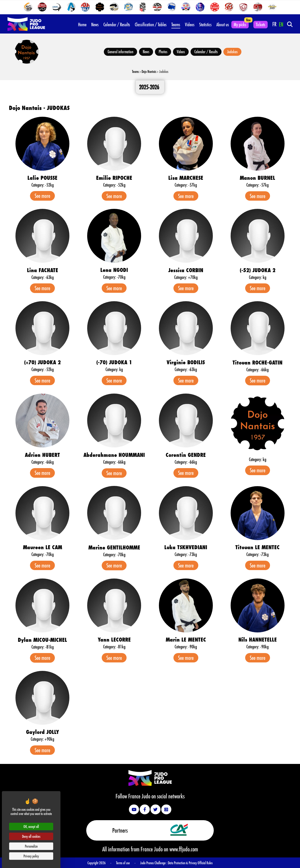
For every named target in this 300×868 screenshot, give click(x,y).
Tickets (261, 24)
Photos (163, 52)
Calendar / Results (117, 24)
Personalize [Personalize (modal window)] (31, 846)
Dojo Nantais (149, 71)
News (95, 24)
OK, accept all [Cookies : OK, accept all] (31, 826)
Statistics (205, 24)
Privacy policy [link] (31, 856)
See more (42, 196)
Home (82, 24)
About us (223, 24)
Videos (190, 24)
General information (120, 52)
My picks (240, 24)
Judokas (232, 52)
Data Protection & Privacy (183, 863)
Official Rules (205, 863)
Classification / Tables (151, 24)
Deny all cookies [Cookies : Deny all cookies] (31, 836)
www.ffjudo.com (184, 849)
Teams (176, 24)
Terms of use (123, 863)
